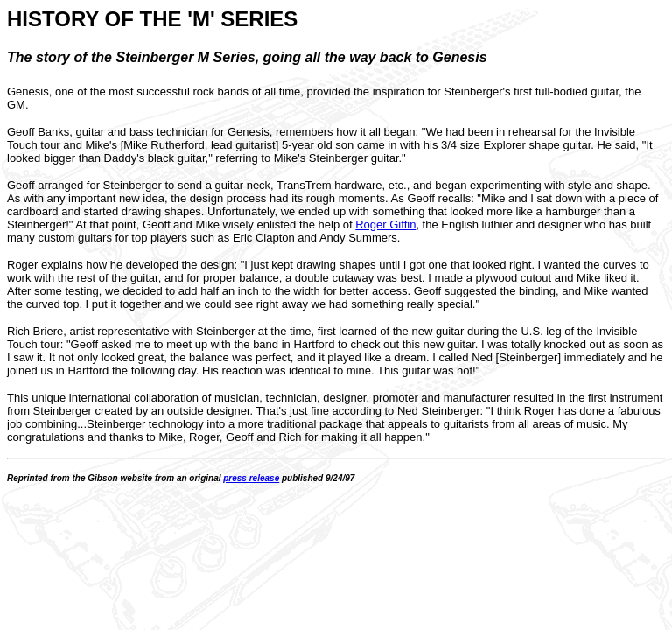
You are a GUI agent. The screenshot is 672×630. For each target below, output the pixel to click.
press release (251, 478)
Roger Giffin (385, 224)
